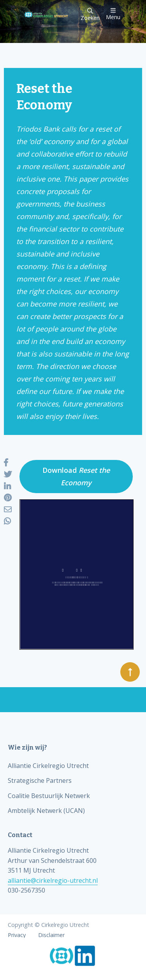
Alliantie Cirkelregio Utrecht (48, 766)
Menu (113, 14)
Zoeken (90, 15)
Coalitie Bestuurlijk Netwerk (49, 796)
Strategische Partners (40, 780)
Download (76, 476)
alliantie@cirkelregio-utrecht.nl (53, 880)
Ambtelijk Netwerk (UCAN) (46, 811)
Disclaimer (51, 935)
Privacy (17, 935)
